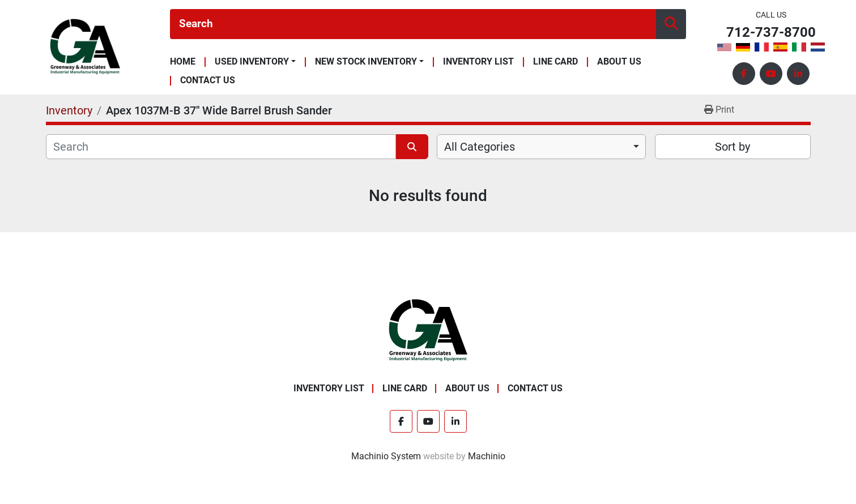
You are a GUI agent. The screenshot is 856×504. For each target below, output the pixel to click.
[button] (255, 62)
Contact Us (208, 81)
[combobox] (541, 147)
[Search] (413, 24)
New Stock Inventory (366, 62)
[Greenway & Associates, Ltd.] (428, 330)
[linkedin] (798, 74)
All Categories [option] (480, 147)
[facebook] (744, 74)
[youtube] (771, 74)
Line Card (555, 62)
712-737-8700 (771, 33)
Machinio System (386, 456)
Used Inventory (252, 62)
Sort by (733, 147)
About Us (619, 62)
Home (183, 62)
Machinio (487, 456)
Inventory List (478, 62)
